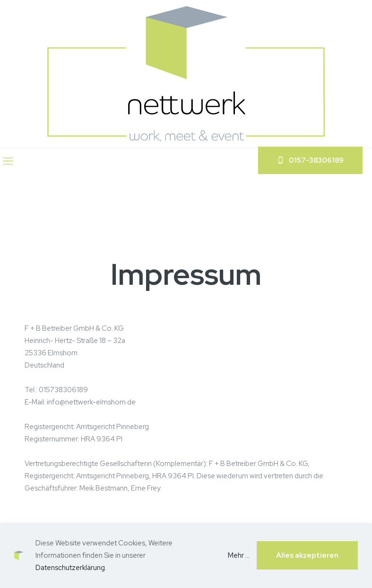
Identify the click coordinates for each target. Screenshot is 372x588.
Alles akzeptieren (307, 555)
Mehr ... (239, 555)
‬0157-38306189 (310, 160)
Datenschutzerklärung (70, 568)
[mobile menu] (8, 161)
